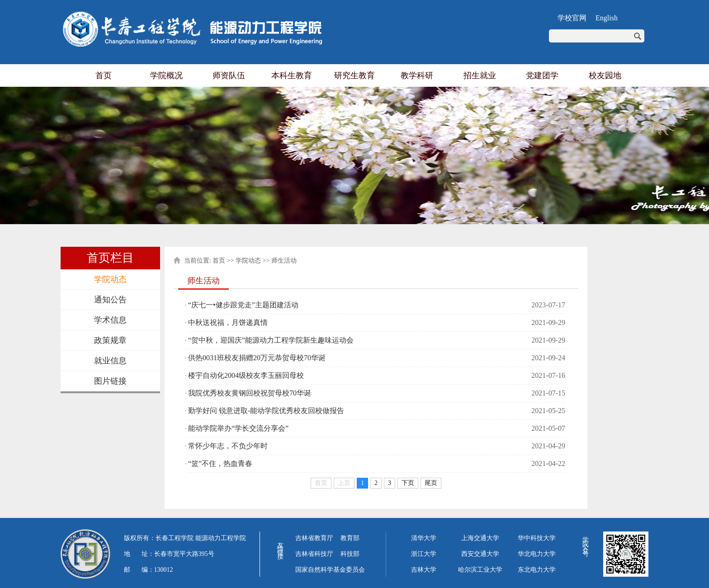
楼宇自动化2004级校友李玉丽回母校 (246, 375)
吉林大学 (424, 570)
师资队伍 (229, 75)
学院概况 (166, 75)
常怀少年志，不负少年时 (228, 446)
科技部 (350, 554)
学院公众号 (585, 541)
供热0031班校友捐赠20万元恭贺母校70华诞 (257, 358)
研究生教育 (354, 75)
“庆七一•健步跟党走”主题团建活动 (243, 305)
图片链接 (110, 381)
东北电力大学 (537, 570)
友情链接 (280, 544)
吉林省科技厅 (314, 554)
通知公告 (110, 300)
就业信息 (110, 361)
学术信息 (110, 320)
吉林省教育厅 (314, 538)
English (607, 18)
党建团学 (542, 75)
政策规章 (110, 340)
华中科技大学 (537, 538)
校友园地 (605, 75)
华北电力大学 (537, 554)
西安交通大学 (480, 554)
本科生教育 (292, 75)
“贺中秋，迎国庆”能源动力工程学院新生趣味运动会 (271, 340)
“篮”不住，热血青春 (220, 463)
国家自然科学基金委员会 (330, 570)
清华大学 (424, 538)
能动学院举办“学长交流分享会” (238, 428)
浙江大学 (424, 554)
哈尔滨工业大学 (480, 570)
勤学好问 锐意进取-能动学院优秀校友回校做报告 (266, 411)
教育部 (350, 538)
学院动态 (110, 279)
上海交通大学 (480, 538)
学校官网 (572, 18)
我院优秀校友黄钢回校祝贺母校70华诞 (250, 393)
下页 (408, 483)
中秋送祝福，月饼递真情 (228, 322)
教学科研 (417, 75)
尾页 (431, 483)
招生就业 (480, 75)
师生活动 (284, 261)
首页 (104, 75)
